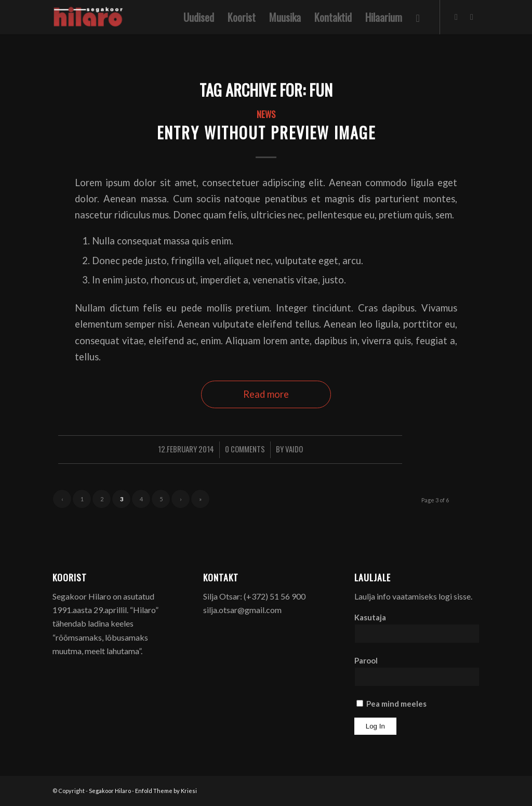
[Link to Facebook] (456, 17)
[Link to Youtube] (472, 17)
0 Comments (245, 449)
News (266, 114)
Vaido (294, 449)
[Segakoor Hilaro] (90, 17)
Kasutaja (370, 617)
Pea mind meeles (391, 704)
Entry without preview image (266, 132)
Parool (366, 660)
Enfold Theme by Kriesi (166, 791)
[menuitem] (199, 17)
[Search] (417, 17)
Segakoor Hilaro (110, 791)
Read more (266, 394)
